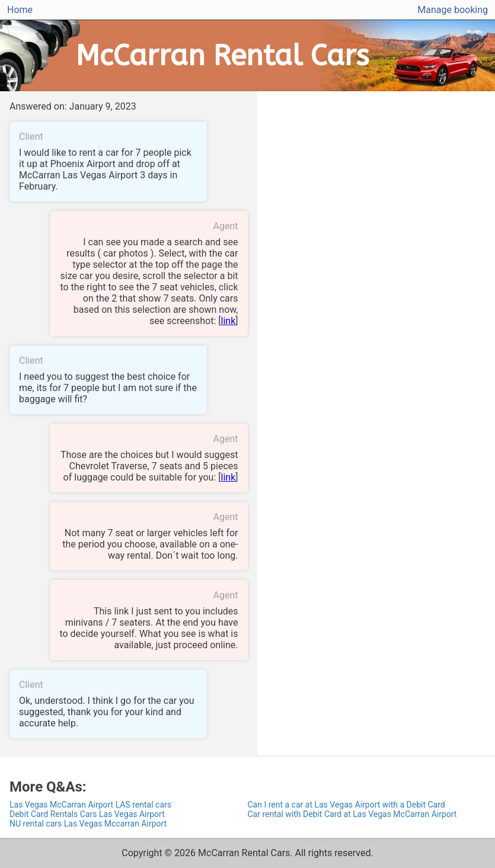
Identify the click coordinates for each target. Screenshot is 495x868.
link (229, 321)
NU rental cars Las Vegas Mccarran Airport (88, 824)
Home (20, 10)
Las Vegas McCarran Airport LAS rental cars (90, 805)
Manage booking (453, 10)
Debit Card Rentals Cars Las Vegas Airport (87, 814)
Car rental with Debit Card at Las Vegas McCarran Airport (352, 814)
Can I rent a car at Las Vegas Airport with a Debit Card (346, 805)
